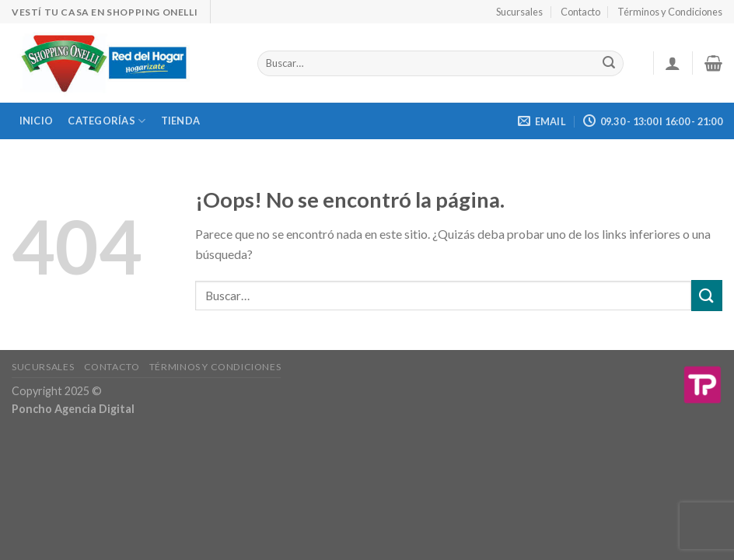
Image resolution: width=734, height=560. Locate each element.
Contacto (580, 12)
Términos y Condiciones (670, 12)
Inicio (37, 121)
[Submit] (707, 295)
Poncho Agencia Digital (73, 409)
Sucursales (519, 12)
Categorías (107, 121)
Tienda (181, 121)
